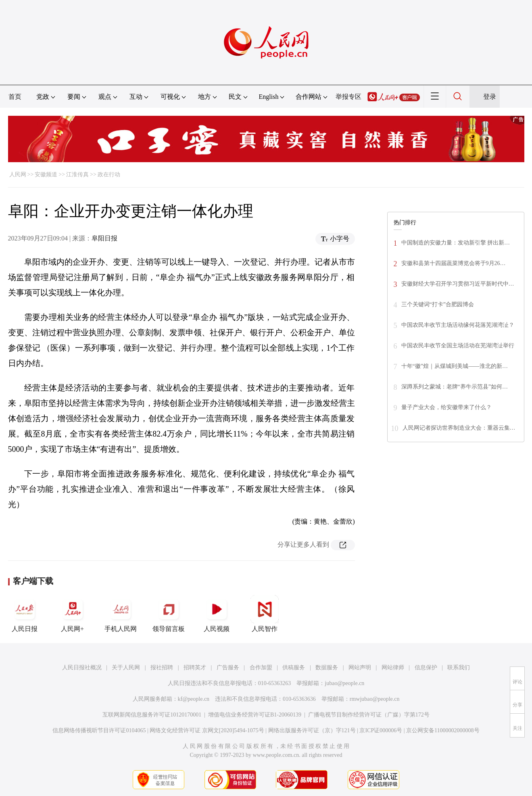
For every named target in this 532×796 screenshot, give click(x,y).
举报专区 (348, 97)
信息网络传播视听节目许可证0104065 (99, 730)
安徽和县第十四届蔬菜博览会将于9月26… (454, 263)
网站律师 (393, 668)
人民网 (18, 174)
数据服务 (327, 668)
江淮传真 (77, 174)
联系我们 (459, 668)
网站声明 (360, 668)
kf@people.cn (194, 699)
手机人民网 (121, 614)
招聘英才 (195, 668)
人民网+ (73, 614)
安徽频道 (46, 174)
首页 (15, 97)
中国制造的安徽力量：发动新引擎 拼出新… (456, 243)
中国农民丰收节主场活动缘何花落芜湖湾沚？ (458, 325)
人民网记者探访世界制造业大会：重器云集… (459, 428)
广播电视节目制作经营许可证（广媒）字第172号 (369, 715)
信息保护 (426, 668)
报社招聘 (162, 668)
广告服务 (228, 668)
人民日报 (25, 614)
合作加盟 (261, 668)
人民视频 (217, 614)
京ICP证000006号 (381, 730)
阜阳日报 (104, 238)
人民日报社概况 (82, 668)
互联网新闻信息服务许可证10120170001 (152, 715)
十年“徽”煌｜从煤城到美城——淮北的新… (455, 366)
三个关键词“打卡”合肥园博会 (438, 304)
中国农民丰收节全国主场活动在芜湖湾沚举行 (458, 346)
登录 (490, 97)
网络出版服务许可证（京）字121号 (312, 730)
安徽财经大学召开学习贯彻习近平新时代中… (458, 284)
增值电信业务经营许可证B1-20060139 (255, 715)
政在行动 (109, 174)
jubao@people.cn (344, 683)
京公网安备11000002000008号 (443, 730)
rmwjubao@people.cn (375, 699)
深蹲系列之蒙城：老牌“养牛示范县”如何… (455, 387)
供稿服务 (294, 668)
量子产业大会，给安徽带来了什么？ (446, 407)
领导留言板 (169, 614)
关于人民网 (126, 668)
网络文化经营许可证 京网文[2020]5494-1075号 (207, 730)
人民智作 (265, 614)
